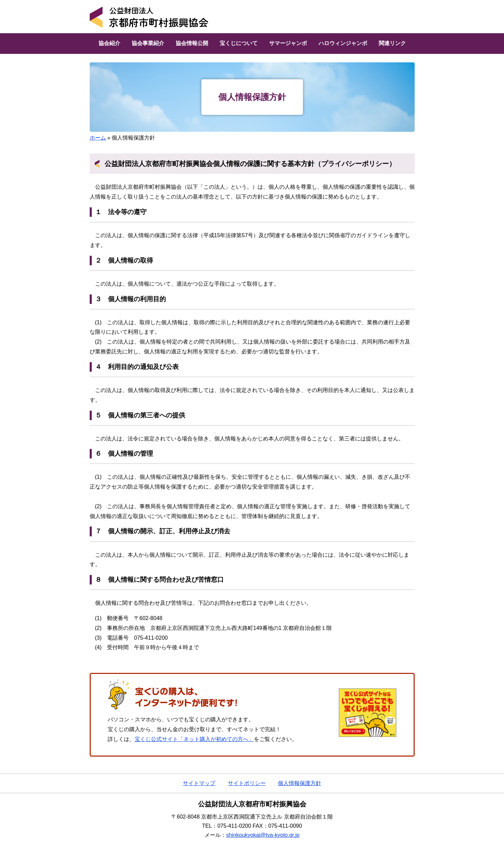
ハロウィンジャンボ (343, 43)
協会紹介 (109, 43)
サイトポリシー (247, 783)
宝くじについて (239, 43)
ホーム (98, 138)
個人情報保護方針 (300, 783)
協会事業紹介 (148, 43)
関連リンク (392, 43)
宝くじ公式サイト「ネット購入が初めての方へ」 (194, 739)
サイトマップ (199, 783)
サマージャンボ (288, 43)
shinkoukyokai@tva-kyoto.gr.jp (263, 835)
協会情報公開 (192, 43)
